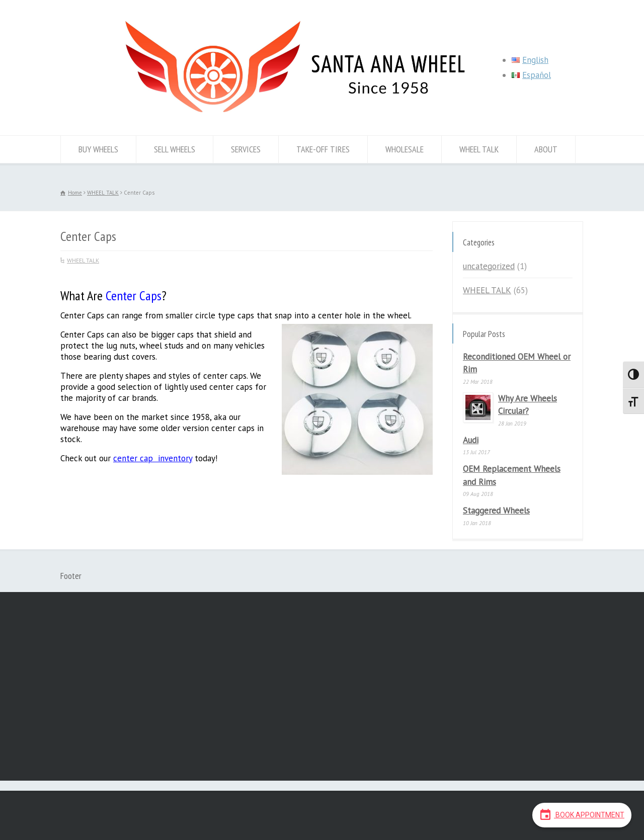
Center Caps (134, 296)
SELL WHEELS (175, 149)
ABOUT (546, 149)
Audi (471, 440)
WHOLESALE (405, 149)
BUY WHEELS (98, 149)
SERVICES (246, 149)
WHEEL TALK (479, 149)
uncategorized (489, 266)
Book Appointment (582, 814)
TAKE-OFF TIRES (323, 149)
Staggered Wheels (496, 511)
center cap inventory (153, 458)
